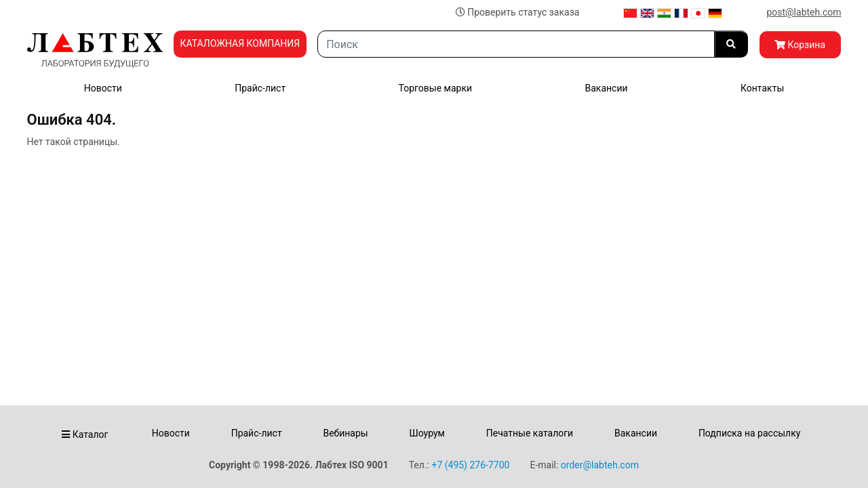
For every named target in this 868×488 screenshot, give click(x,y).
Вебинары (345, 433)
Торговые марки (436, 88)
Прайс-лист (260, 88)
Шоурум (427, 433)
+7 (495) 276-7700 (470, 465)
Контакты (762, 88)
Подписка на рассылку (750, 433)
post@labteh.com (804, 12)
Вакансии (606, 88)
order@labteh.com (600, 465)
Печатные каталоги (530, 433)
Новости (103, 88)
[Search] (516, 44)
